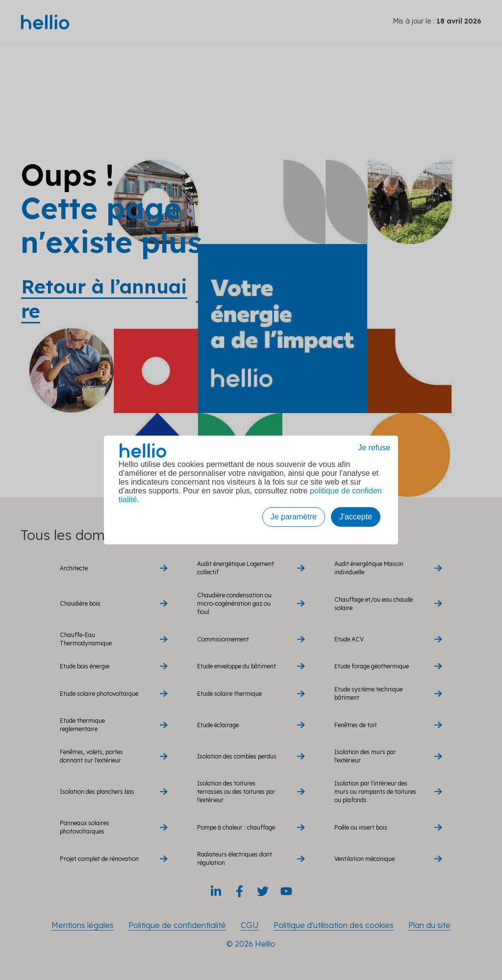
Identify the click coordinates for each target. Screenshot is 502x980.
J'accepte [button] (356, 517)
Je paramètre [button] (294, 517)
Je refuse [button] (374, 448)
